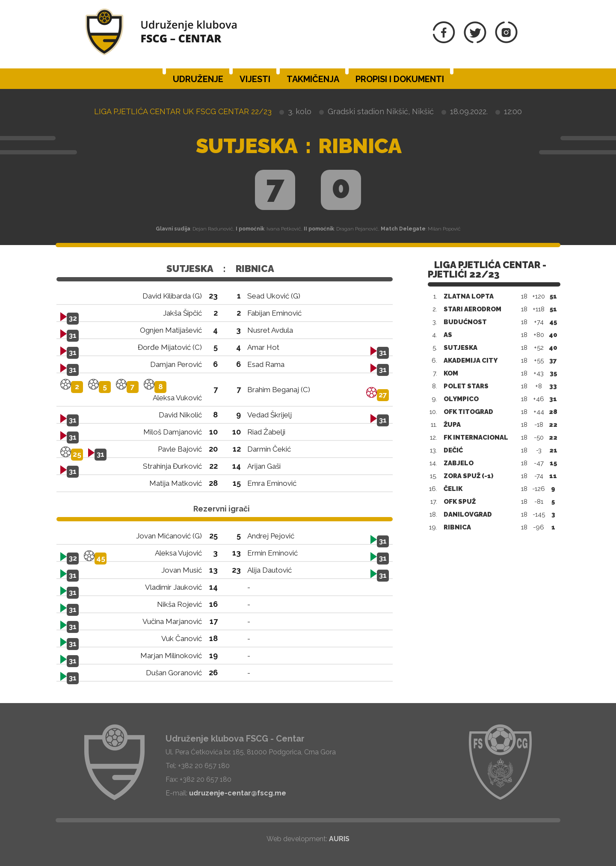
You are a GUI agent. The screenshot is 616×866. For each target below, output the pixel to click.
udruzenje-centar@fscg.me (238, 793)
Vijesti (255, 79)
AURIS (339, 839)
